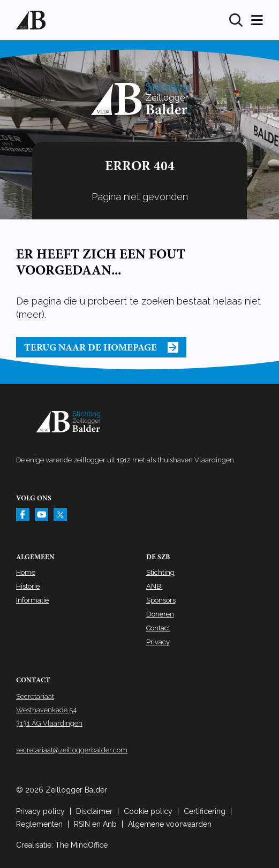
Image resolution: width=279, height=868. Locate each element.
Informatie (32, 600)
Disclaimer (94, 811)
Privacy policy (40, 811)
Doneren (160, 614)
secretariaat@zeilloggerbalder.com (72, 750)
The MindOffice (81, 845)
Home (26, 572)
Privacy (158, 642)
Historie (28, 586)
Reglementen (39, 824)
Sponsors (161, 600)
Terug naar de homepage (101, 347)
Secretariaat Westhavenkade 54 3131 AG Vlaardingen (49, 710)
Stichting (160, 572)
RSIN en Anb (95, 824)
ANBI (154, 586)
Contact (158, 628)
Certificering (205, 811)
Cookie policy (148, 811)
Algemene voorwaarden (170, 824)
